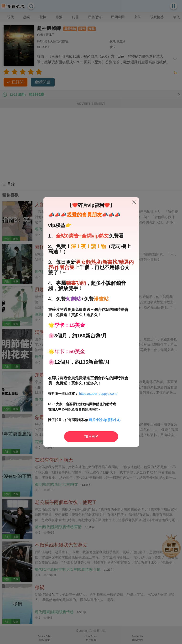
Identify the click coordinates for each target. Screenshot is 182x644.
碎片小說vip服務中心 (105, 420)
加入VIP (91, 436)
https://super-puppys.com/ (98, 394)
